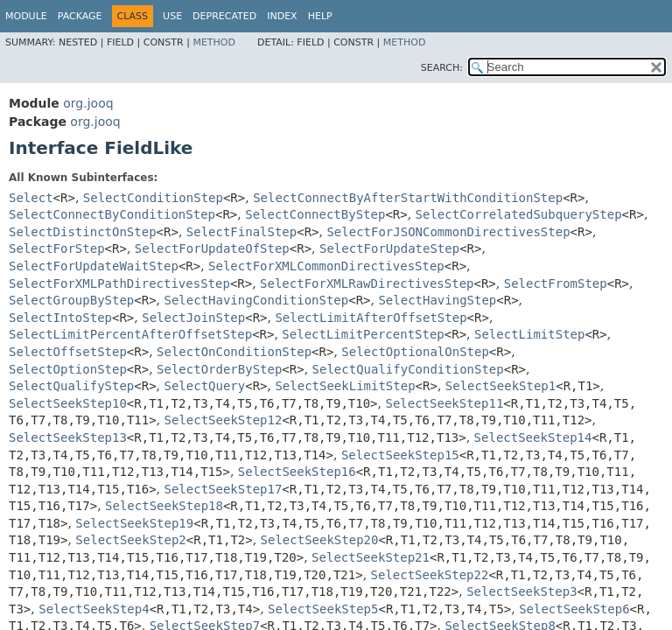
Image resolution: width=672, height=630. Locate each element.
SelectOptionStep (68, 369)
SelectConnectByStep (315, 214)
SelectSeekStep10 (68, 403)
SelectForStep (57, 248)
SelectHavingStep (437, 300)
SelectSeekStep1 (500, 386)
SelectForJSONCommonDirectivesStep (448, 232)
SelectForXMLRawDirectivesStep (367, 283)
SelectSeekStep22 (430, 575)
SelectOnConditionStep (234, 352)
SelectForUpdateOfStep (212, 248)
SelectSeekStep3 (521, 591)
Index (282, 16)
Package (80, 16)
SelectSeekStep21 (371, 557)
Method (214, 42)
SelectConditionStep (153, 198)
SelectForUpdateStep (389, 248)
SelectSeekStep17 (224, 489)
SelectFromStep (556, 283)
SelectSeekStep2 (130, 540)
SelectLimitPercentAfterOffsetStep (130, 334)
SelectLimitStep (529, 334)
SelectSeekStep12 (224, 420)
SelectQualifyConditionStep (408, 369)
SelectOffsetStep (68, 352)
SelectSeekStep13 (68, 437)
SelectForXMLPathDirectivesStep (119, 283)
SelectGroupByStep (71, 300)
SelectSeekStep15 (400, 455)
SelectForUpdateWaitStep (94, 266)
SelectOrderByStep (219, 369)
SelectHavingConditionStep (257, 300)
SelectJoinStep (193, 318)
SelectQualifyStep (71, 386)
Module (26, 16)
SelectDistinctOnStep (83, 232)
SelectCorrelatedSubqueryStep (519, 214)
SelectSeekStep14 (533, 437)
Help (320, 16)
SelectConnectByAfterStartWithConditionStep (408, 198)
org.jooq (88, 103)
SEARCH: (442, 68)
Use (172, 16)
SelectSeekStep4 (94, 609)
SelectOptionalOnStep (415, 352)
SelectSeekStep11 (444, 403)
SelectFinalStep (241, 232)
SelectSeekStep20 (320, 540)
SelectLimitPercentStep (363, 334)
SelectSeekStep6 (574, 609)
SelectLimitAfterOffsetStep (371, 318)
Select (31, 198)
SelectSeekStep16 (297, 472)
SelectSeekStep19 (134, 523)
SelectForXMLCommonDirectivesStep (326, 266)
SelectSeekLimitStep (345, 386)
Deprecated (224, 16)
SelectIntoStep (60, 318)
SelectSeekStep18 (164, 506)
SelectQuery (205, 386)
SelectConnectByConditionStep (112, 214)
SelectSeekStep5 (323, 609)
